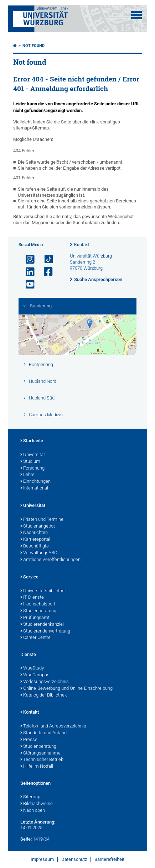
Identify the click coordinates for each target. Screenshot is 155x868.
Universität (33, 455)
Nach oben (33, 811)
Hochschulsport (38, 604)
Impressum (42, 859)
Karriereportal (35, 540)
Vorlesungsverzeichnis (45, 682)
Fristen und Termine (42, 520)
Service (29, 577)
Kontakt (82, 245)
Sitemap (30, 797)
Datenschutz (74, 859)
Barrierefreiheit (109, 859)
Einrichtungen (35, 482)
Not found (33, 46)
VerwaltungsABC (39, 553)
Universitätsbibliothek (43, 591)
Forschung (32, 469)
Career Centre (35, 638)
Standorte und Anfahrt (44, 733)
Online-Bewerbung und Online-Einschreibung (66, 689)
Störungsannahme (40, 753)
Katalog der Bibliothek (43, 695)
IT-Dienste (32, 598)
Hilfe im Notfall (37, 767)
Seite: (26, 839)
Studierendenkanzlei (42, 625)
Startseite (32, 441)
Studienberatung (38, 611)
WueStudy (32, 668)
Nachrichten (34, 533)
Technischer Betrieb (42, 760)
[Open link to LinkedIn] (27, 272)
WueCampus (35, 675)
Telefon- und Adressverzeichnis (53, 726)
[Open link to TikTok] (45, 260)
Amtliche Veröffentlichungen (50, 560)
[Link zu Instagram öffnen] (27, 260)
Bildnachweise (37, 804)
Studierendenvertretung (45, 631)
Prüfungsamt (35, 618)
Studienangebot (38, 526)
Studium (30, 462)
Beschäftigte (35, 546)
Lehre (27, 475)
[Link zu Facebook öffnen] (45, 272)
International (34, 488)
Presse (29, 740)
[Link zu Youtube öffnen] (27, 284)
